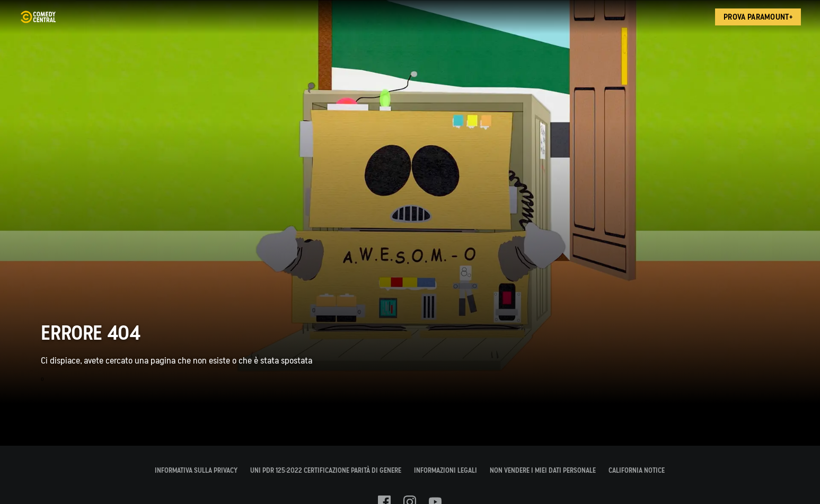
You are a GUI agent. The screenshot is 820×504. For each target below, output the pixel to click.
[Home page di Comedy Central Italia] (38, 17)
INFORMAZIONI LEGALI (446, 470)
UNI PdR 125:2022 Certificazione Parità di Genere (326, 470)
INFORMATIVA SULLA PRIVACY (196, 470)
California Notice (637, 470)
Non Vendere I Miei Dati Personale (543, 470)
